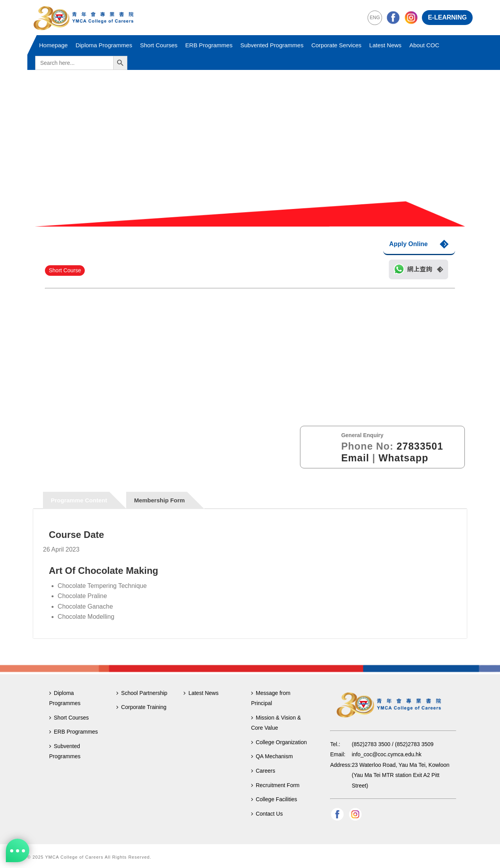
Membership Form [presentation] (159, 500)
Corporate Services (336, 45)
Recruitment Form (275, 785)
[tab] (85, 500)
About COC (424, 45)
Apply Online (408, 244)
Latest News (385, 45)
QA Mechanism (272, 756)
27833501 (420, 446)
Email (355, 458)
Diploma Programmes (104, 45)
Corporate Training (141, 707)
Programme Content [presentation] (79, 500)
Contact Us (267, 814)
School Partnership (142, 693)
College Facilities (274, 799)
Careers (263, 771)
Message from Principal (271, 698)
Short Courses (159, 45)
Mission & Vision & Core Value (276, 723)
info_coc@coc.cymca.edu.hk (387, 754)
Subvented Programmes (272, 45)
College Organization (279, 742)
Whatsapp (403, 458)
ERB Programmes (209, 45)
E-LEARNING (447, 17)
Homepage (53, 45)
